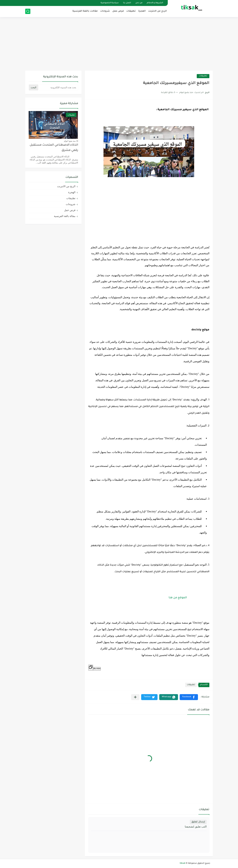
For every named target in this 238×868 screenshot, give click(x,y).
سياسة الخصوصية (110, 3)
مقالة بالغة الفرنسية (65, 216)
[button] (189, 697)
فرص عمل (118, 11)
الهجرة (142, 11)
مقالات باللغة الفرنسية (85, 11)
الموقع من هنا (178, 598)
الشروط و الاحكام (155, 3)
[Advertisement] (119, 44)
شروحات (105, 11)
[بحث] (28, 11)
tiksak (183, 863)
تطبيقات (131, 11)
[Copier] (91, 668)
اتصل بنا (127, 3)
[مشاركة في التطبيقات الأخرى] (135, 697)
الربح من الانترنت (157, 11)
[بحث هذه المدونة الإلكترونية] (58, 87)
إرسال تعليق (198, 822)
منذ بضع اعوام (70, 141)
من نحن (139, 3)
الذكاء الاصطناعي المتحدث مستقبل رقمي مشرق (54, 148)
